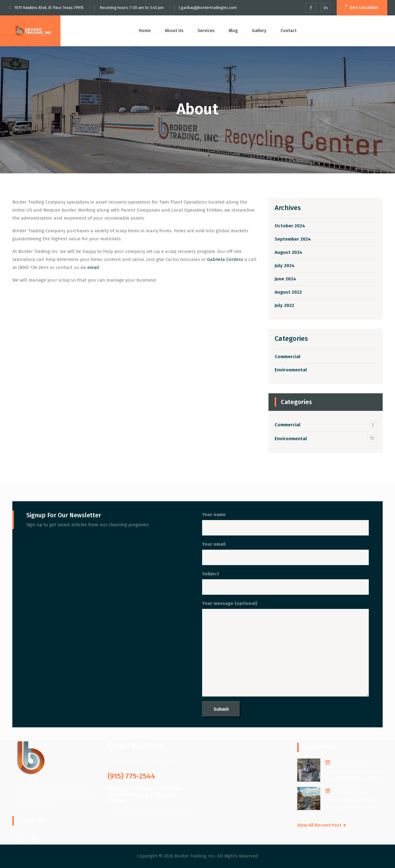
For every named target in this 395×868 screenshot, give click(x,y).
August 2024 (289, 252)
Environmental (291, 370)
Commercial (288, 357)
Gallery (259, 31)
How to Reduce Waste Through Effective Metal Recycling (351, 804)
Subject (285, 583)
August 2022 (288, 292)
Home (145, 31)
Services (206, 31)
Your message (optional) (285, 649)
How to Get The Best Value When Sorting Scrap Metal (354, 775)
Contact (289, 31)
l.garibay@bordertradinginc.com (208, 8)
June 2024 (285, 279)
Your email (285, 553)
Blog (233, 31)
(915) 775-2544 (131, 776)
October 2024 (290, 226)
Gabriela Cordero (225, 259)
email (93, 267)
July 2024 (285, 266)
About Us (174, 31)
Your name (285, 524)
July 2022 (284, 305)
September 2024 (293, 239)
